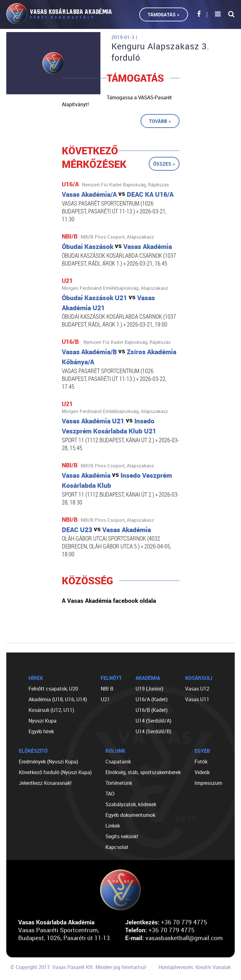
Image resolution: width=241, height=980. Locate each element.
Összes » (164, 164)
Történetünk (119, 783)
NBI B (107, 689)
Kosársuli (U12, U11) (51, 710)
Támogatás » (164, 14)
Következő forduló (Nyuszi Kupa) (55, 772)
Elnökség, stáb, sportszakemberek (143, 772)
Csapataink (118, 762)
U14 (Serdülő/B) (153, 731)
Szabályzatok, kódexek (131, 804)
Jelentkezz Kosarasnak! (45, 783)
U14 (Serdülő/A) (153, 721)
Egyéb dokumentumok (130, 815)
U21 (105, 699)
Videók (202, 772)
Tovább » (160, 121)
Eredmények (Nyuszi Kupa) (48, 762)
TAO (110, 794)
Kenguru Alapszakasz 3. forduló (160, 52)
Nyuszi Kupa (43, 721)
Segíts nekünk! (122, 836)
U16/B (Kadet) (152, 710)
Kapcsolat (117, 847)
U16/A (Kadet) (152, 699)
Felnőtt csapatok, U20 (53, 689)
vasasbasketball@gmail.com (184, 938)
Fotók (201, 762)
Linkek (113, 826)
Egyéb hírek (41, 731)
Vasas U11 (197, 699)
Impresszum (208, 783)
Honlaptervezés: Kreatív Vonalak (195, 967)
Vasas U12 (197, 689)
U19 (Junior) (149, 689)
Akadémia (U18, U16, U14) (58, 699)
